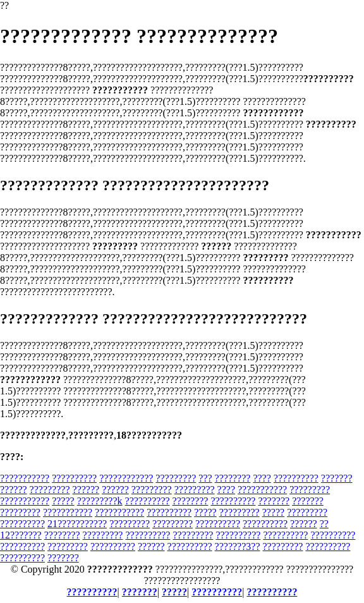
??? (205, 478)
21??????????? (77, 524)
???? (262, 478)
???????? (233, 478)
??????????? (25, 478)
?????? (14, 490)
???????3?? (238, 546)
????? (63, 501)
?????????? (74, 478)
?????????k (100, 501)
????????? (176, 478)
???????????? (126, 478)
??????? (337, 478)
